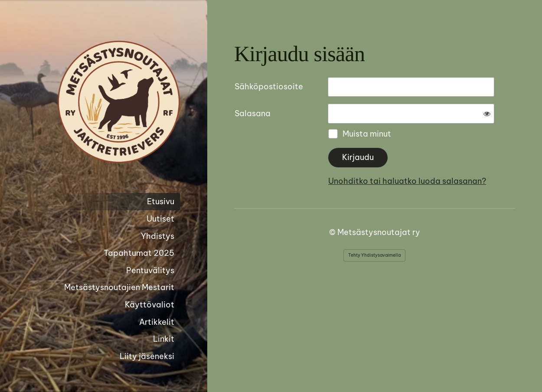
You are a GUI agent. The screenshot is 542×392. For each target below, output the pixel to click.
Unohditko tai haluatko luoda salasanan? (407, 181)
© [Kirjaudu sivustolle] (333, 232)
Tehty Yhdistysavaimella (374, 255)
